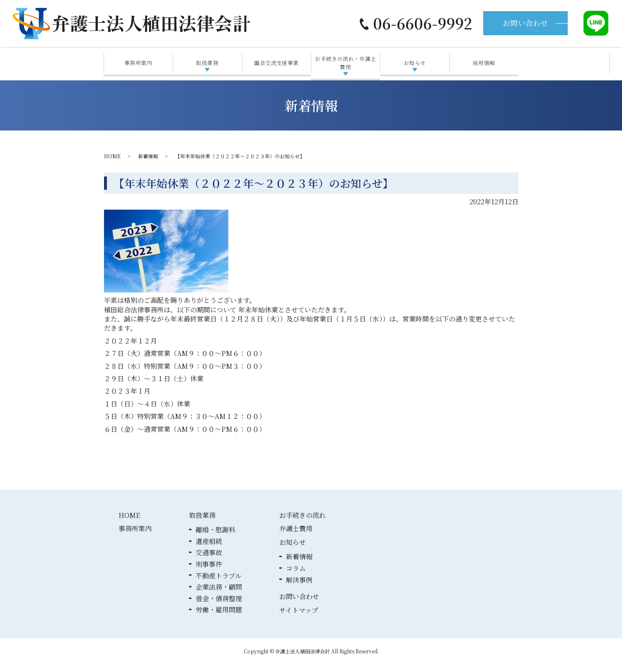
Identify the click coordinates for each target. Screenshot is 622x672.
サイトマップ (299, 618)
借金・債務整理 (219, 606)
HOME (112, 164)
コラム (296, 576)
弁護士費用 (296, 536)
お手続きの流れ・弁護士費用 (346, 66)
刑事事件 (209, 572)
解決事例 (299, 588)
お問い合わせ (525, 23)
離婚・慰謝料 (215, 538)
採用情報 (484, 66)
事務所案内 (138, 66)
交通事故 (209, 560)
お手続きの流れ (303, 523)
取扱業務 (207, 66)
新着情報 (148, 164)
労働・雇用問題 (219, 618)
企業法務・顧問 (219, 595)
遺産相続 (209, 549)
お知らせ (415, 66)
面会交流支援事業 (276, 66)
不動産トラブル (219, 584)
